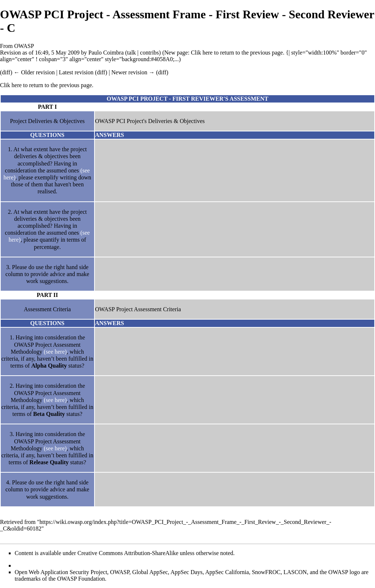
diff (101, 72)
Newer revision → (133, 72)
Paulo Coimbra (106, 53)
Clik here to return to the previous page (237, 53)
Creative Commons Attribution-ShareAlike (128, 553)
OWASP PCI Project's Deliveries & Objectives (150, 121)
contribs (149, 53)
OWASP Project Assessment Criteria (138, 309)
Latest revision (76, 72)
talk (131, 53)
